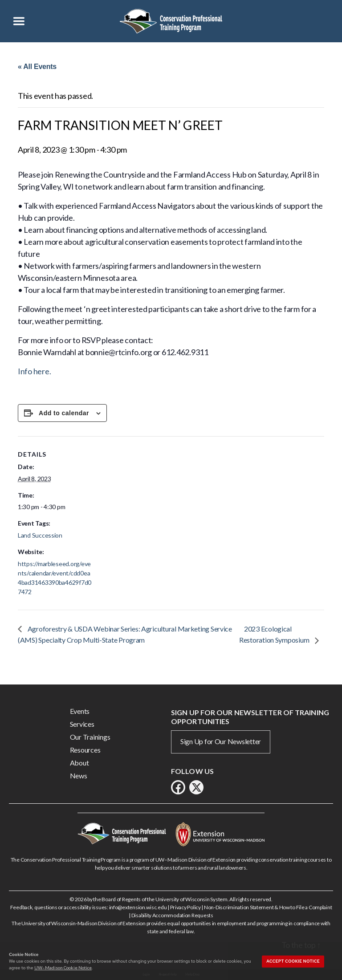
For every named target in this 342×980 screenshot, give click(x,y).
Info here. (34, 371)
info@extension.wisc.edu (138, 907)
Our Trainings (90, 737)
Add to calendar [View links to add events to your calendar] (64, 413)
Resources (85, 750)
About (79, 763)
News (79, 775)
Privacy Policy (185, 907)
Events (80, 711)
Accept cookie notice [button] (293, 961)
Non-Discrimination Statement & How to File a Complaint (268, 907)
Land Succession (40, 535)
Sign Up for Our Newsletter (221, 741)
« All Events (37, 67)
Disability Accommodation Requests (172, 915)
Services (82, 724)
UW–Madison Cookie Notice (63, 968)
